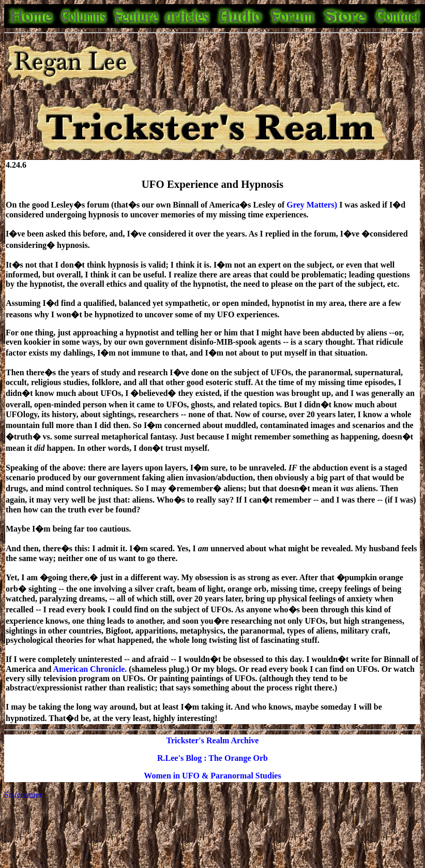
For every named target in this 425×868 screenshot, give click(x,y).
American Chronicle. (91, 669)
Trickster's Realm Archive (213, 740)
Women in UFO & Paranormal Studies (212, 776)
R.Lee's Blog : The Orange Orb (212, 758)
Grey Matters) (313, 205)
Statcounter (23, 795)
